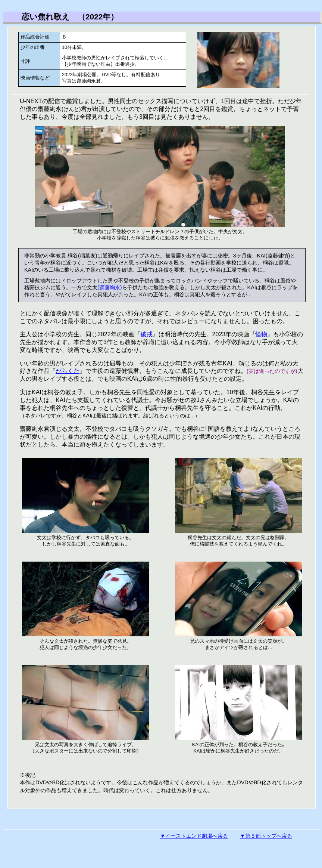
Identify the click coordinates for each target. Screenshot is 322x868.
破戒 (147, 334)
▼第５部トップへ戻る (266, 836)
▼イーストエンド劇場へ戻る (194, 836)
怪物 (261, 334)
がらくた (68, 371)
